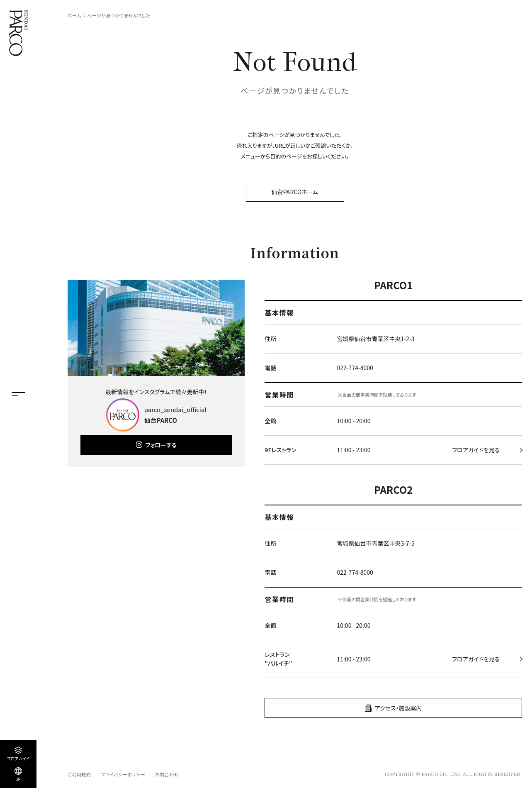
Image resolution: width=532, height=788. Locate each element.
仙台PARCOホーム (295, 192)
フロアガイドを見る (476, 450)
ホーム (74, 15)
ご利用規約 (79, 774)
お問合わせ (167, 774)
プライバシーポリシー (123, 774)
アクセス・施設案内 (398, 708)
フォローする (161, 445)
